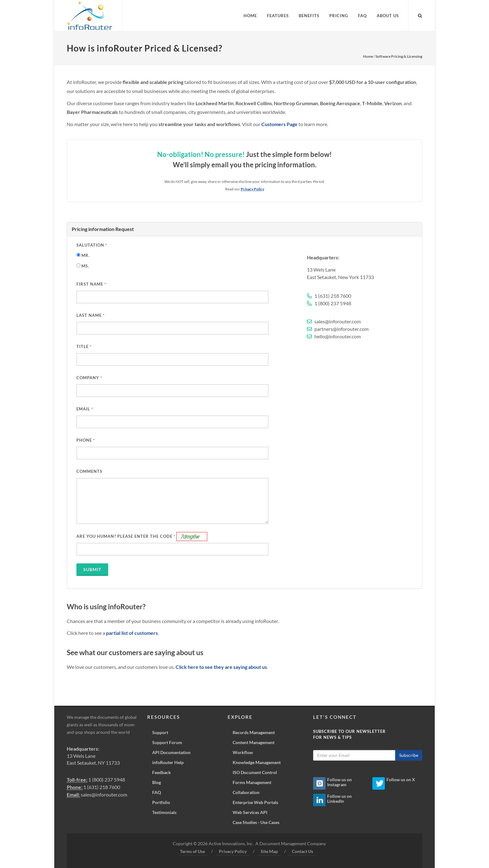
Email (85, 409)
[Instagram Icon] (319, 783)
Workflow (243, 752)
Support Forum (167, 742)
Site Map (269, 851)
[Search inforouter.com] (420, 15)
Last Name (90, 315)
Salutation (92, 245)
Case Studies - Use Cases (256, 822)
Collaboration (246, 792)
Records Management (254, 732)
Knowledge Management (257, 762)
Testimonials (164, 812)
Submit (92, 569)
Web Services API (250, 812)
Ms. (85, 266)
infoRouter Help (168, 762)
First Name (91, 284)
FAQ (157, 792)
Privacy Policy (233, 851)
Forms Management (252, 782)
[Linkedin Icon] (319, 800)
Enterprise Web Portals (255, 802)
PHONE (86, 440)
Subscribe (409, 755)
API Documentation (171, 752)
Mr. (86, 255)
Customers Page (279, 124)
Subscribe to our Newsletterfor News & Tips (349, 734)
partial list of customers (132, 633)
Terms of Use (192, 851)
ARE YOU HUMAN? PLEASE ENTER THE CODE (126, 536)
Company (89, 378)
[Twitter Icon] (379, 783)
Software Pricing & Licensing (399, 56)
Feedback (162, 772)
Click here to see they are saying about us (221, 667)
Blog (157, 782)
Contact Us (303, 851)
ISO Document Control (255, 772)
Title (84, 346)
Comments (89, 471)
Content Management (254, 742)
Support (160, 732)
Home (368, 56)
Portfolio (161, 802)
